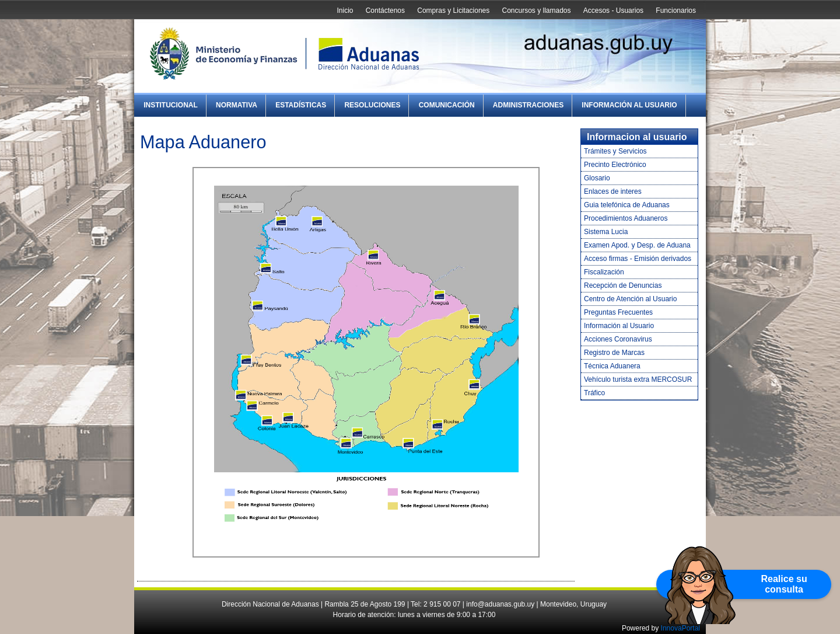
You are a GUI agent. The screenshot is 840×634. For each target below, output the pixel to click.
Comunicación (447, 105)
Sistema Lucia (606, 232)
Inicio (345, 11)
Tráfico (594, 393)
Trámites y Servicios (615, 151)
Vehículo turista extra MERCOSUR (638, 379)
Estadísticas (301, 105)
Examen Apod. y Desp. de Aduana (637, 245)
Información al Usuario (629, 105)
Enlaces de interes (613, 191)
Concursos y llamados (536, 11)
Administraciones (528, 105)
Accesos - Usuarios (613, 11)
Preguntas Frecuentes (618, 312)
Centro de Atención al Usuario (630, 299)
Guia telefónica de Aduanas (627, 205)
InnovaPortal (680, 628)
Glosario (597, 178)
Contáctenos (385, 11)
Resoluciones (372, 105)
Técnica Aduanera (612, 366)
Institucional (171, 105)
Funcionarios (676, 11)
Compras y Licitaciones (453, 11)
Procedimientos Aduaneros (626, 218)
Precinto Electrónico (615, 165)
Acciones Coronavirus (618, 339)
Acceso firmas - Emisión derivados (638, 259)
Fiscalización (604, 272)
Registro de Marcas (614, 353)
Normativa (237, 105)
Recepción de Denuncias (623, 285)
